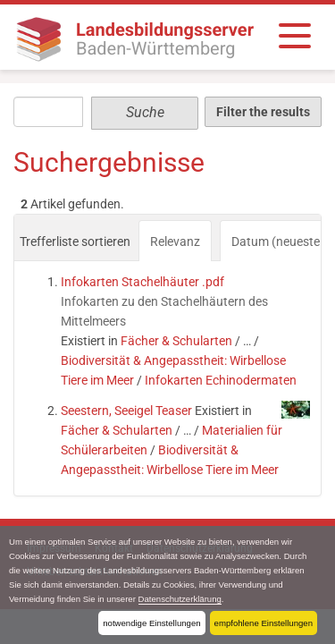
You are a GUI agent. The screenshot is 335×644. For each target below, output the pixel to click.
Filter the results (263, 112)
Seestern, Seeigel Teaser (126, 411)
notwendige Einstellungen (151, 623)
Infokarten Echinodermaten (221, 380)
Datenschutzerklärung (180, 599)
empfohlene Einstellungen (264, 623)
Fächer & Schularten (176, 341)
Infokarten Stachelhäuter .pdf (142, 282)
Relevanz (175, 241)
